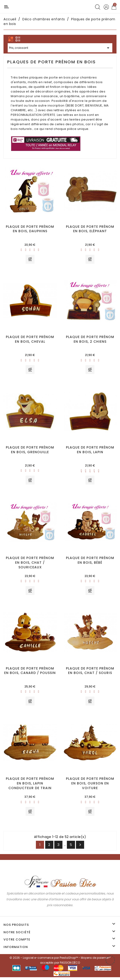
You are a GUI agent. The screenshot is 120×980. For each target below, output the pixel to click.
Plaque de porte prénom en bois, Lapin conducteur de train (30, 786)
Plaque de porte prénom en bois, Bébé (90, 562)
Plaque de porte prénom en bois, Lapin (90, 451)
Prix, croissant (60, 48)
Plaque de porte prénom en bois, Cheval (30, 340)
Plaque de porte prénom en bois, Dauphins (30, 229)
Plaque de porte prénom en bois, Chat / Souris (90, 673)
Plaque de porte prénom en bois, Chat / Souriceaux (30, 564)
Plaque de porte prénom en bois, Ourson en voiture (90, 786)
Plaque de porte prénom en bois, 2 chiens (90, 340)
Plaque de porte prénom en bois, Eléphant (90, 229)
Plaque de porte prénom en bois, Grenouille (30, 451)
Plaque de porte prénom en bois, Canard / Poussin (30, 673)
